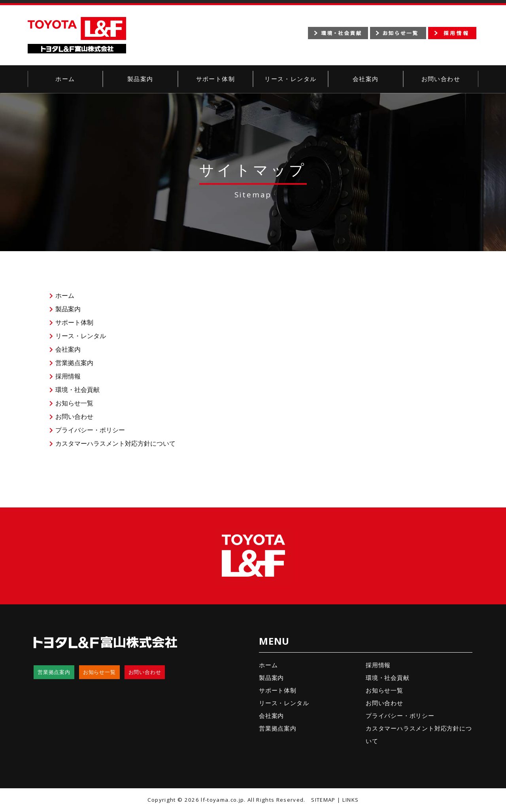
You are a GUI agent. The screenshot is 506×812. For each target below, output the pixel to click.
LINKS (351, 800)
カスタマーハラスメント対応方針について (115, 443)
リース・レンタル (291, 79)
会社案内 (366, 79)
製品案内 (140, 79)
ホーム (65, 79)
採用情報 (68, 376)
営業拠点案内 (74, 363)
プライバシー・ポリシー (90, 430)
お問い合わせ (441, 79)
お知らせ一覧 (74, 403)
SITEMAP (323, 800)
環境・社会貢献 (77, 390)
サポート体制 (216, 79)
